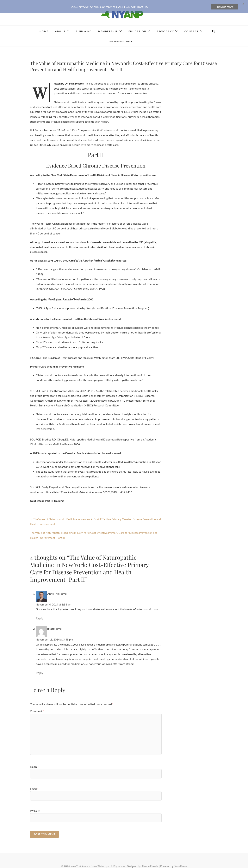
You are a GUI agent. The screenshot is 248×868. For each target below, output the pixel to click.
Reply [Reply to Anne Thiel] (40, 616)
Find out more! (225, 7)
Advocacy (165, 29)
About (60, 29)
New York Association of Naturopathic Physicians (98, 864)
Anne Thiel (54, 591)
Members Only (121, 39)
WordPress (181, 864)
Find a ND (84, 29)
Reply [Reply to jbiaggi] (40, 670)
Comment (37, 709)
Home (44, 29)
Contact (192, 29)
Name (34, 764)
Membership (108, 29)
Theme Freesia (150, 864)
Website (35, 809)
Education (137, 29)
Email (34, 786)
